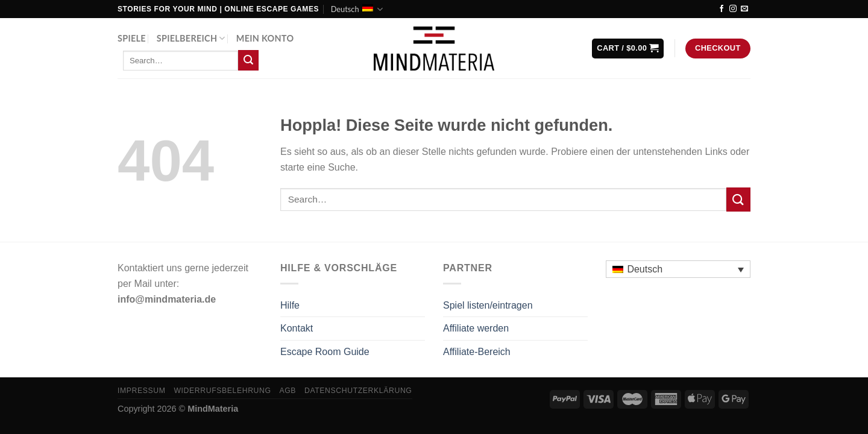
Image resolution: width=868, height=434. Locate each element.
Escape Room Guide (325, 352)
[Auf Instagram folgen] (733, 9)
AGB (288, 391)
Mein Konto (265, 38)
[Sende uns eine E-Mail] (744, 9)
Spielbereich (191, 38)
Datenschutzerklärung (358, 391)
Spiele (132, 38)
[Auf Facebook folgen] (722, 9)
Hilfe (290, 305)
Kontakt (297, 328)
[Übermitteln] (248, 60)
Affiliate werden (476, 328)
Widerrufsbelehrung (222, 391)
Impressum (142, 391)
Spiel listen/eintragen (488, 305)
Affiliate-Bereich (477, 352)
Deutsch (357, 9)
